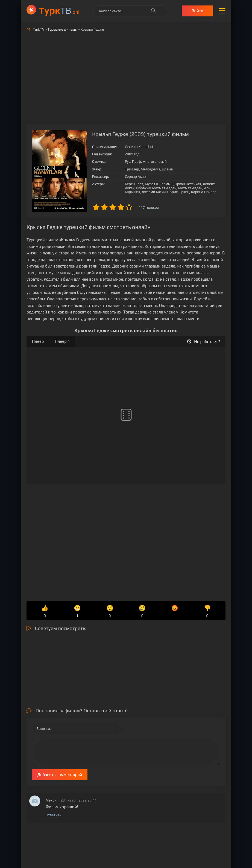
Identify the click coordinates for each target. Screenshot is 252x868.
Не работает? (204, 342)
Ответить (53, 815)
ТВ (59, 10)
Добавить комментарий (60, 775)
